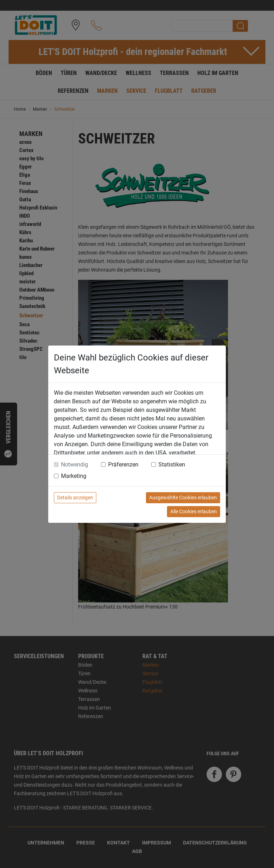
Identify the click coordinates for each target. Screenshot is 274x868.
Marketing (74, 476)
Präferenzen (123, 465)
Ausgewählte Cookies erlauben (183, 498)
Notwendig (75, 465)
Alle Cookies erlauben (194, 511)
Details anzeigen (75, 498)
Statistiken (172, 465)
